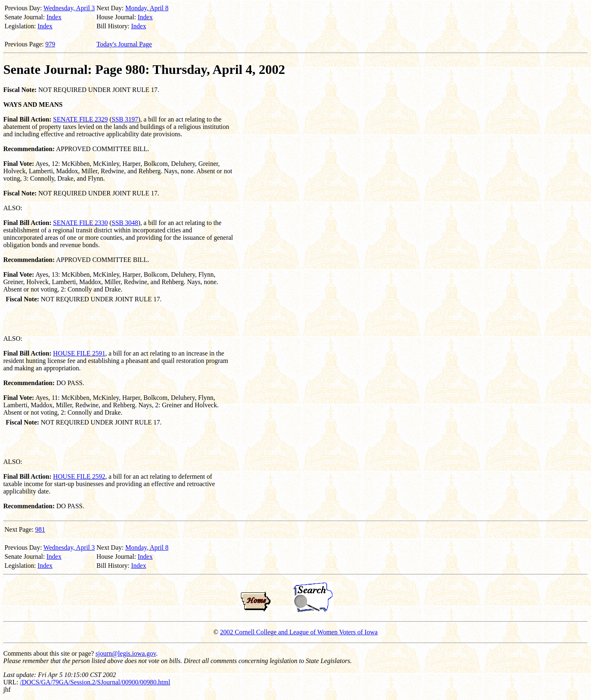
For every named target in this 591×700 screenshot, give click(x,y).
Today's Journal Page (124, 44)
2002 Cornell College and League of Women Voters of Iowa (299, 632)
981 (40, 529)
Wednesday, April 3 (69, 8)
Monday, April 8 (147, 8)
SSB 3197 (125, 119)
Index (54, 17)
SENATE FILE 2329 (80, 119)
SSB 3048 (125, 223)
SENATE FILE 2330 (80, 223)
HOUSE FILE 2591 (79, 353)
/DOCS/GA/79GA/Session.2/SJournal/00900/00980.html (95, 682)
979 (50, 44)
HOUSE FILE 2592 (79, 476)
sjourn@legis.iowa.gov (126, 653)
